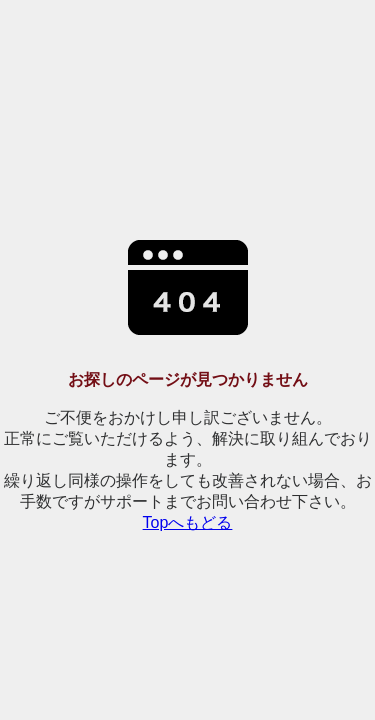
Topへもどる (188, 522)
